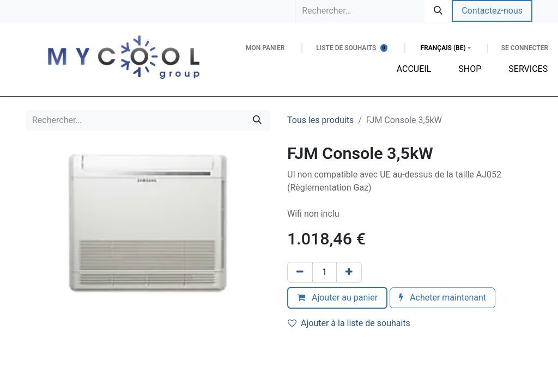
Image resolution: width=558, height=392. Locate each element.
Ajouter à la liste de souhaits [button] (349, 323)
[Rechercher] (438, 11)
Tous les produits (320, 120)
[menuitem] (414, 69)
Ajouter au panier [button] (337, 298)
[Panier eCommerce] (265, 48)
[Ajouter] (349, 272)
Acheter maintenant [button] (442, 298)
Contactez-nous (492, 11)
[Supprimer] (300, 272)
